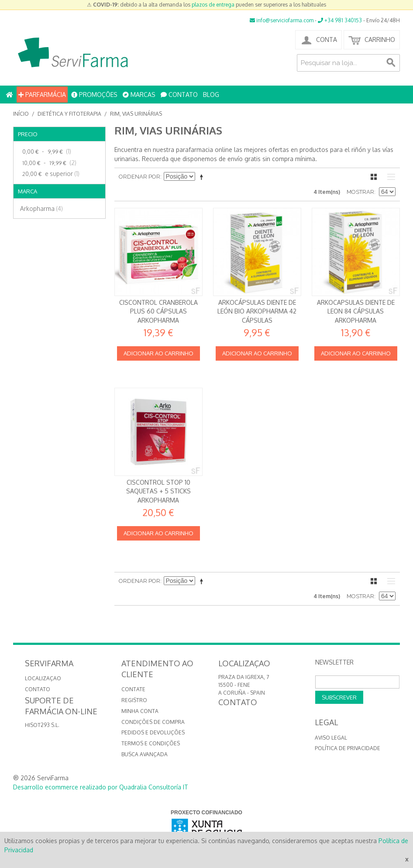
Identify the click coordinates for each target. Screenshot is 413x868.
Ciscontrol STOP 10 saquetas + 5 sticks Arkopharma (158, 491)
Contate (133, 689)
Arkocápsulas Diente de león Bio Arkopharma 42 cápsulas (257, 311)
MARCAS (139, 95)
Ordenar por (139, 177)
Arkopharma (41, 208)
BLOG (211, 95)
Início (21, 114)
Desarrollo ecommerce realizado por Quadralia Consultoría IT (101, 787)
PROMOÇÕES (94, 95)
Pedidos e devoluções (153, 732)
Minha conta (140, 711)
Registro (134, 700)
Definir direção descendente (203, 177)
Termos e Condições (151, 743)
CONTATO (179, 95)
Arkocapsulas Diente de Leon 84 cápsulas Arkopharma (356, 311)
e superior (50, 174)
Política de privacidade (348, 748)
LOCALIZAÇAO (43, 678)
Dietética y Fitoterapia (69, 114)
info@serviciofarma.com (282, 20)
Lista (389, 177)
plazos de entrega (213, 5)
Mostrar (360, 192)
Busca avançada (145, 754)
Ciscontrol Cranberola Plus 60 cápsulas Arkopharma (158, 311)
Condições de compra (153, 722)
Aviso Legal (331, 738)
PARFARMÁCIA (42, 95)
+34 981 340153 (340, 20)
